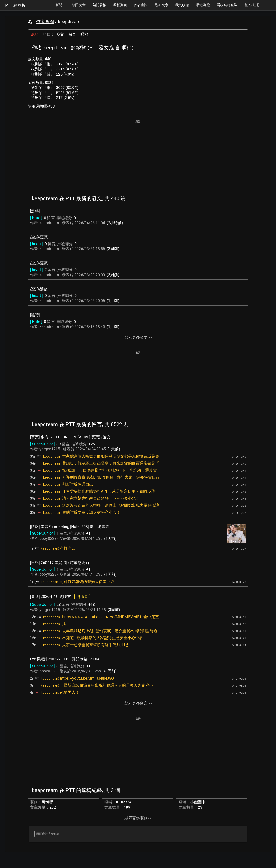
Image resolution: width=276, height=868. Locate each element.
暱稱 (84, 34)
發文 (60, 34)
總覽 (35, 34)
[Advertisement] (138, 154)
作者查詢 (45, 22)
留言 (72, 34)
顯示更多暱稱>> (138, 818)
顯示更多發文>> (138, 337)
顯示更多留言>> (138, 703)
